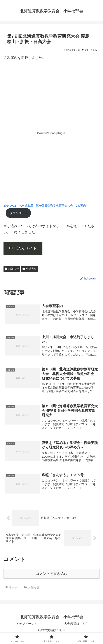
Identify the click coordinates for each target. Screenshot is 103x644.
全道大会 (30, 269)
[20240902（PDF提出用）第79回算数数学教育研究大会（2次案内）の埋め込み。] (51, 133)
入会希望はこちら (76, 624)
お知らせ (12, 269)
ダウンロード (18, 213)
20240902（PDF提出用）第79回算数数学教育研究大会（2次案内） (46, 206)
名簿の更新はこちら (52, 630)
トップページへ (27, 624)
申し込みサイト (23, 248)
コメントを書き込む (52, 574)
